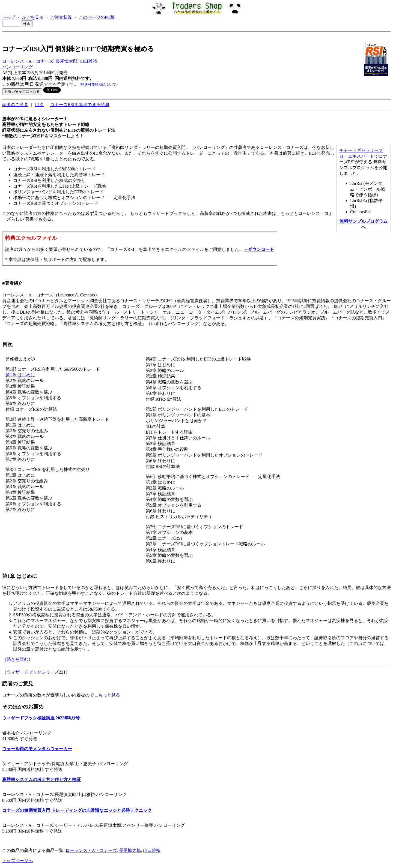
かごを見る (33, 17)
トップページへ (17, 861)
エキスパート (361, 156)
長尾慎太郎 (67, 61)
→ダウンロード (259, 249)
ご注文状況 (61, 17)
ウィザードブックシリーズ (33, 672)
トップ (9, 17)
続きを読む (17, 659)
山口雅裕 (88, 61)
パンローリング (17, 67)
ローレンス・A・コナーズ (28, 61)
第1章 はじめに (20, 375)
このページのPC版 (97, 17)
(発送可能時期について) (99, 84)
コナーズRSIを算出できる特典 (80, 105)
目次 (39, 105)
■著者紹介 (12, 283)
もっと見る (109, 695)
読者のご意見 (15, 105)
